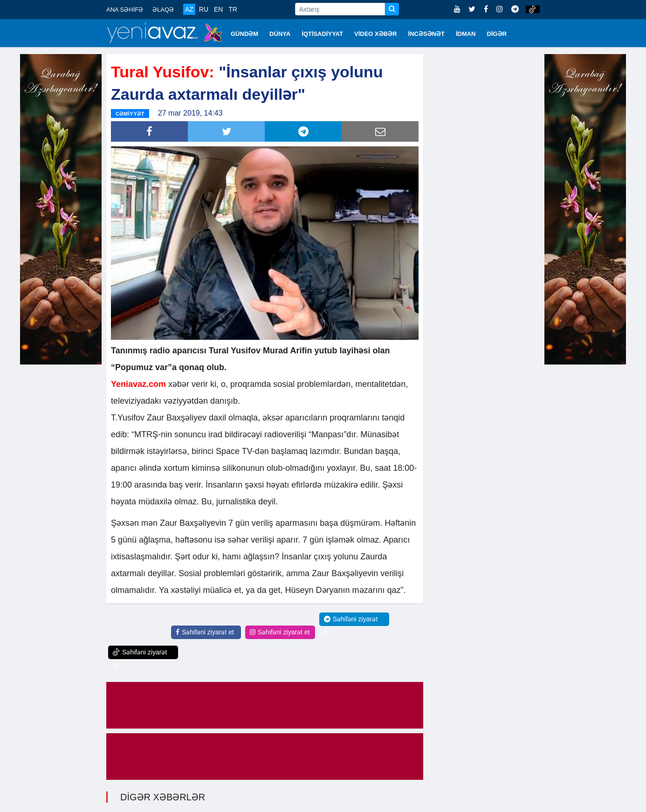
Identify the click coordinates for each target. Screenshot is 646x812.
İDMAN (466, 34)
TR (233, 9)
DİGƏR (497, 34)
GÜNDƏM (244, 34)
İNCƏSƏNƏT (426, 34)
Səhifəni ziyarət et (205, 632)
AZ (189, 9)
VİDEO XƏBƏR (376, 34)
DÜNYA (280, 34)
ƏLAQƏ (163, 10)
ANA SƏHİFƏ (125, 10)
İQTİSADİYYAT (322, 34)
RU (204, 9)
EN (218, 9)
